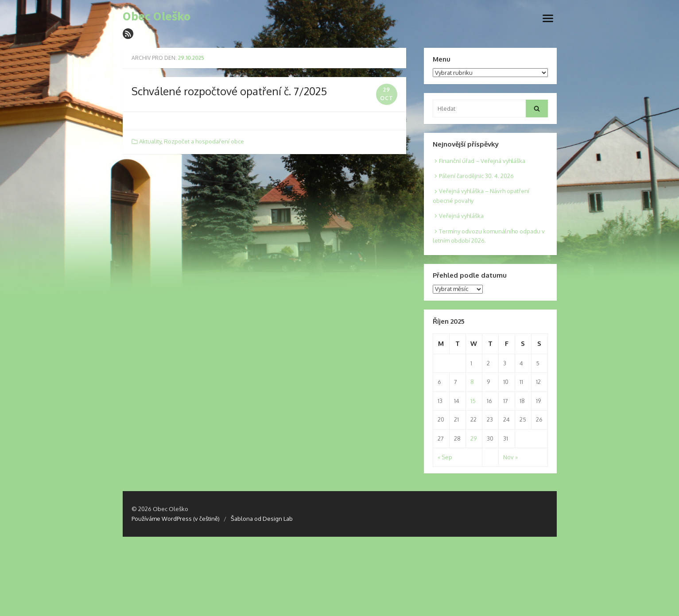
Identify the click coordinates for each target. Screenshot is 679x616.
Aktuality (150, 141)
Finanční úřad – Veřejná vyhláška (482, 161)
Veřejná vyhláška (461, 216)
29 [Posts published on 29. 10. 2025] (473, 438)
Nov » (510, 457)
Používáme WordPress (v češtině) (176, 519)
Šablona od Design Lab (262, 519)
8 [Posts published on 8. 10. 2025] (472, 382)
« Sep (445, 457)
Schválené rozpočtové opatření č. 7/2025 (229, 91)
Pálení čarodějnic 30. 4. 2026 (476, 176)
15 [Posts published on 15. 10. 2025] (473, 401)
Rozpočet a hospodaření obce (204, 141)
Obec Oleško (157, 16)
